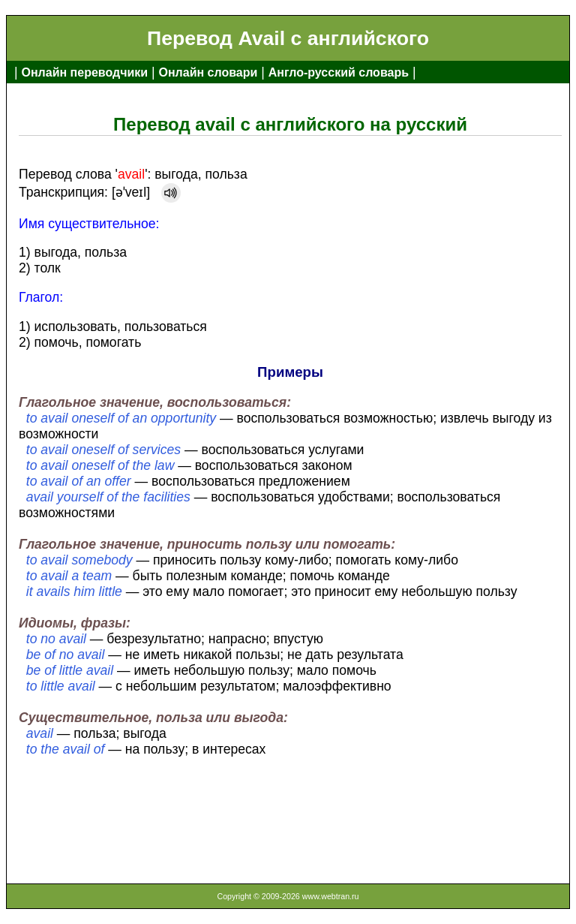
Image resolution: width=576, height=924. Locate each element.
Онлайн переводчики (84, 72)
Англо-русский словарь (339, 72)
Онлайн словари (208, 72)
